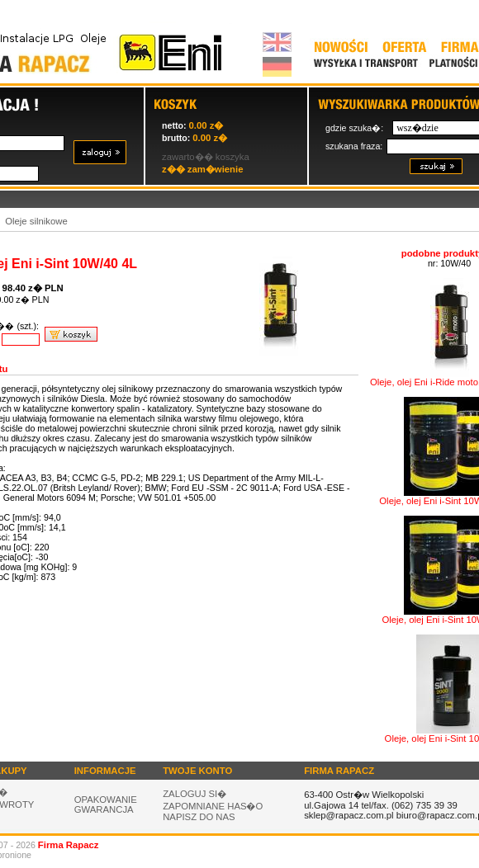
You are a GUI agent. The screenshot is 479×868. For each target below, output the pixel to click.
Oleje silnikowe (36, 221)
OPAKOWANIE (106, 800)
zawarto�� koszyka (206, 157)
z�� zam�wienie (202, 169)
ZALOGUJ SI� (194, 794)
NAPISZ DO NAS (199, 817)
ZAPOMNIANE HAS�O (213, 806)
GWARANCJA (104, 809)
